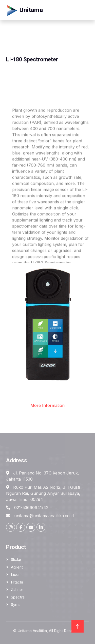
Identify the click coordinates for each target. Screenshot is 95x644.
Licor (15, 574)
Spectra (18, 597)
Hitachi (17, 582)
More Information (48, 405)
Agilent (17, 567)
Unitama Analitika (32, 631)
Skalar (16, 559)
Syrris (16, 604)
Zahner (17, 589)
